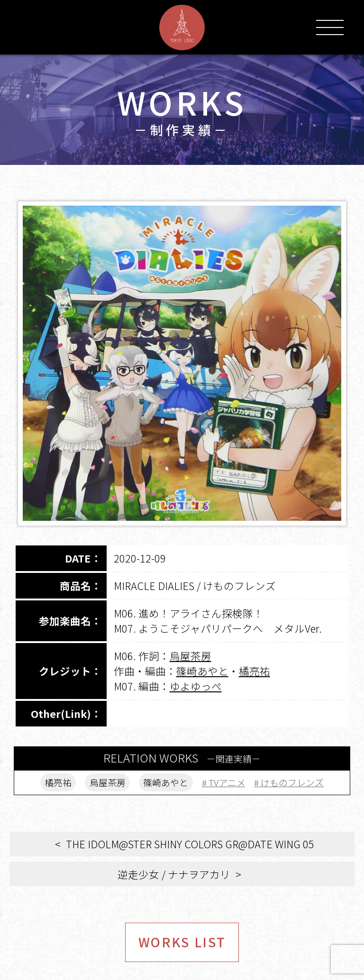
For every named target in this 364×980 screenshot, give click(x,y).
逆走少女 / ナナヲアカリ (174, 874)
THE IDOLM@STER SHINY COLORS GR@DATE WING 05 (190, 844)
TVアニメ (227, 782)
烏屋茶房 (191, 656)
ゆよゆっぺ (196, 686)
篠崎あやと (202, 671)
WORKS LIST (182, 942)
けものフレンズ (292, 782)
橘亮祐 (255, 671)
